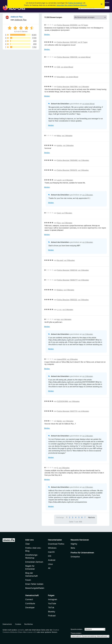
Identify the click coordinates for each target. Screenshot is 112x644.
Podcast (52, 616)
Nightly (74, 544)
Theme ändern (76, 633)
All (49, 568)
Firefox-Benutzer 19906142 (67, 270)
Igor (58, 319)
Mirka (59, 136)
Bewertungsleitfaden (35, 588)
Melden (47, 35)
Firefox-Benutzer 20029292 (67, 25)
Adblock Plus (17, 17)
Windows (52, 548)
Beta (73, 548)
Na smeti (60, 260)
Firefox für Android (75, 3)
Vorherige (60, 517)
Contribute (30, 603)
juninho (60, 145)
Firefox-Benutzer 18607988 (67, 87)
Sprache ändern (77, 629)
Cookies (18, 624)
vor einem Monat (84, 57)
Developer (30, 608)
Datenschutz (7, 624)
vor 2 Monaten (84, 87)
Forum (28, 580)
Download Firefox (56, 544)
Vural (59, 213)
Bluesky (52, 612)
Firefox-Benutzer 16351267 (67, 42)
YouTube (52, 603)
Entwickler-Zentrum (34, 562)
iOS (50, 556)
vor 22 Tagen (83, 42)
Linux (50, 564)
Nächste (91, 517)
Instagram (53, 599)
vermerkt (21, 630)
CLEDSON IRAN (62, 401)
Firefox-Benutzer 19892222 (67, 300)
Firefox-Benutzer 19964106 (67, 57)
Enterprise (75, 557)
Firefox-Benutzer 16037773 (67, 411)
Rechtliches (29, 624)
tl (57, 468)
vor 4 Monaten (66, 319)
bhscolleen (61, 77)
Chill (58, 67)
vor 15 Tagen (83, 25)
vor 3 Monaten (67, 213)
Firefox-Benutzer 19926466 (67, 160)
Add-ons (29, 540)
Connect (29, 599)
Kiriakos (60, 290)
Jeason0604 (62, 359)
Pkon (59, 223)
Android (52, 560)
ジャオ (59, 310)
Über (28, 544)
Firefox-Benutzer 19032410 (67, 170)
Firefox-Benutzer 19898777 (67, 280)
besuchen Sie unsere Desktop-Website (72, 5)
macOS (51, 552)
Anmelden (106, 2)
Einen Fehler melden (34, 584)
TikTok (51, 608)
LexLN (59, 180)
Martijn (59, 421)
